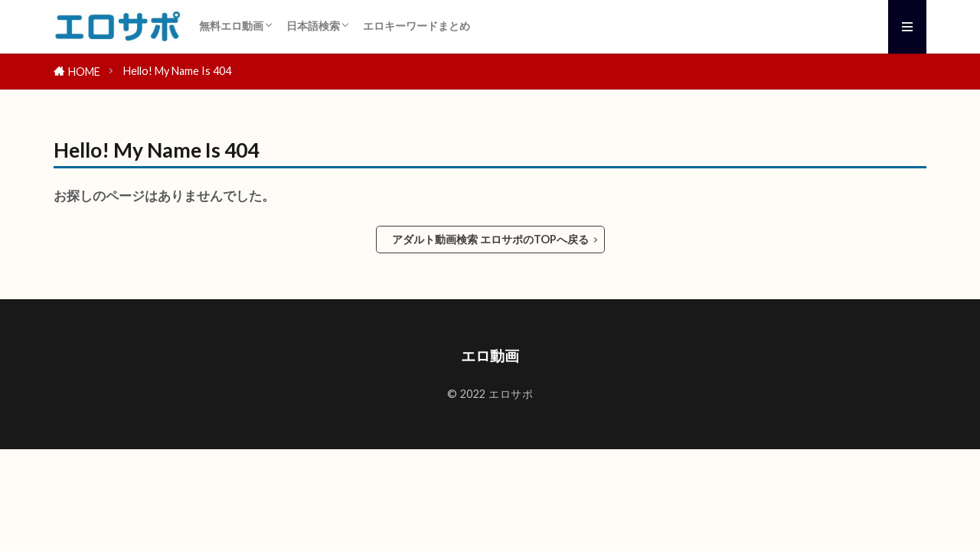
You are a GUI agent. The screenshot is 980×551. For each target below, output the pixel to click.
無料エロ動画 (231, 26)
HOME (84, 72)
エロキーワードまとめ (416, 26)
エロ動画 (490, 355)
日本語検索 (313, 26)
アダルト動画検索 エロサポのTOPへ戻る (490, 239)
